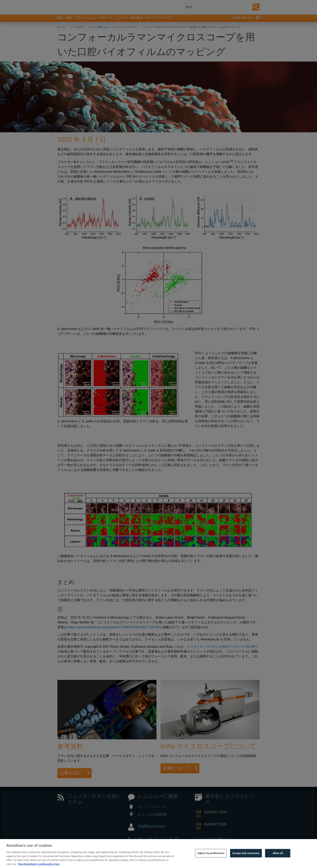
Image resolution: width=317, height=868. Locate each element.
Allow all (278, 862)
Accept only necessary (246, 862)
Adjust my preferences (211, 862)
